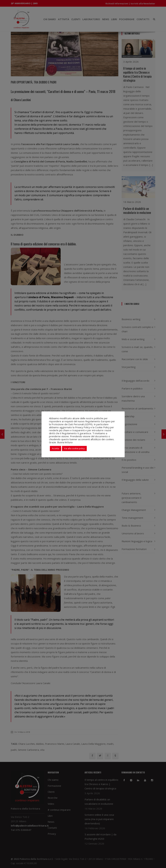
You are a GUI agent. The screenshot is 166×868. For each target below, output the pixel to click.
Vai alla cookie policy (74, 448)
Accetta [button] (55, 448)
